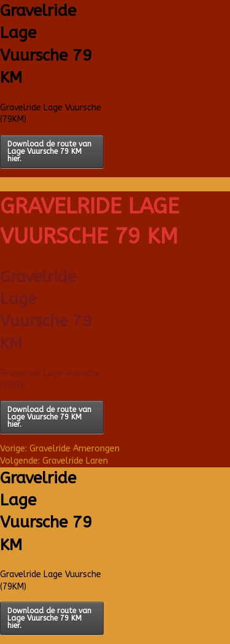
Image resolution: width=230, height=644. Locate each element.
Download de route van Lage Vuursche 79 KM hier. (49, 151)
